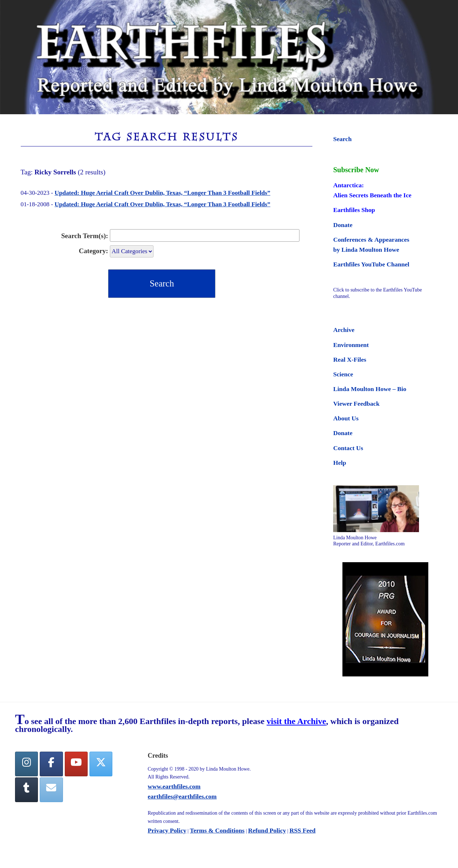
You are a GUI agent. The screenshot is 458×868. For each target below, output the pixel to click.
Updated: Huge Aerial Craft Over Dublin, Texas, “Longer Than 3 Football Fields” (163, 193)
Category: (93, 251)
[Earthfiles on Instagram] (26, 764)
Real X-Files (350, 360)
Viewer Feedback (356, 404)
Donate (343, 225)
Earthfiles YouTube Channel (371, 264)
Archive (344, 330)
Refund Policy (267, 830)
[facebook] (51, 764)
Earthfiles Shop (354, 210)
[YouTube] (76, 764)
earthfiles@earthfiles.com (182, 796)
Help (340, 463)
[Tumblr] (26, 790)
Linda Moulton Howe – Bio (370, 389)
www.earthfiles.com (174, 786)
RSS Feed (303, 830)
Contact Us (348, 448)
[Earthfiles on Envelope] (51, 790)
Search (342, 139)
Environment (351, 345)
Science (343, 374)
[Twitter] (101, 764)
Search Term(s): (85, 236)
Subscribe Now (356, 170)
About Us (346, 418)
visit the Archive (296, 721)
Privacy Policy (167, 830)
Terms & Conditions (217, 830)
